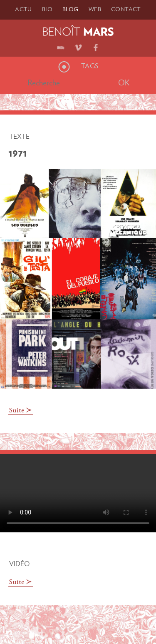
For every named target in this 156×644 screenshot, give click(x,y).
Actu (24, 9)
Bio (47, 9)
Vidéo (19, 564)
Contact (126, 9)
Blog (71, 9)
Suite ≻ (21, 411)
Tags (90, 66)
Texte (19, 136)
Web (95, 9)
